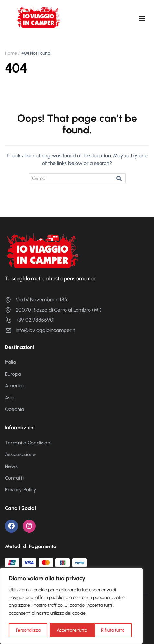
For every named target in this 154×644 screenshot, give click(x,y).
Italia (10, 362)
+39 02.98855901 (30, 320)
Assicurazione (20, 454)
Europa (13, 374)
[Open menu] (143, 19)
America (15, 386)
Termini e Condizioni (28, 443)
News (11, 466)
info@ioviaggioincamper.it (40, 330)
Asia (10, 398)
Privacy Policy (21, 490)
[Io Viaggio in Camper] (42, 250)
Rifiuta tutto (68, 630)
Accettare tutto (112, 630)
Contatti (14, 478)
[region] (71, 606)
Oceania (14, 409)
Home (11, 53)
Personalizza (28, 630)
